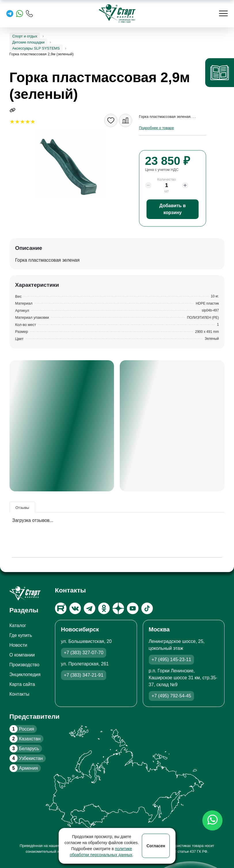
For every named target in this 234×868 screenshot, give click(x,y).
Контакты (19, 694)
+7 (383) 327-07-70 (84, 653)
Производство (24, 665)
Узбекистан (26, 758)
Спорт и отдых (25, 36)
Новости (18, 645)
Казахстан (25, 739)
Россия (22, 729)
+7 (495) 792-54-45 (171, 696)
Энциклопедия (25, 674)
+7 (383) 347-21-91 (84, 675)
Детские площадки (28, 42)
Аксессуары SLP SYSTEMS (36, 48)
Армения (24, 768)
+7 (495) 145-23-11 (171, 660)
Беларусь (24, 749)
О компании (22, 655)
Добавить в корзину (173, 209)
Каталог (18, 625)
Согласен (156, 846)
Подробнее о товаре (156, 128)
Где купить (21, 635)
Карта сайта (22, 684)
